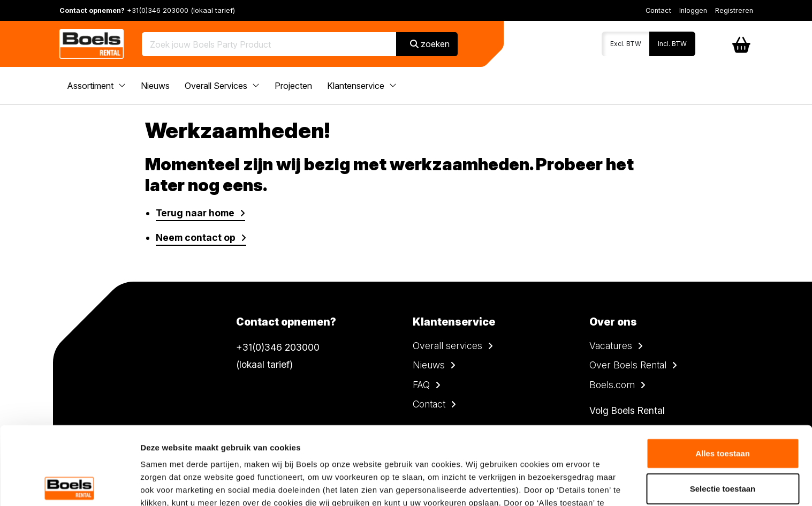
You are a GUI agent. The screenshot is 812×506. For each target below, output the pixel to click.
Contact (658, 10)
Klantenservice (362, 86)
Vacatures (611, 346)
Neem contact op (196, 237)
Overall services (447, 346)
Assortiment (96, 86)
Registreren (734, 10)
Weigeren (722, 445)
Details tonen (578, 485)
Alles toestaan (723, 375)
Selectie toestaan (723, 410)
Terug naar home (195, 213)
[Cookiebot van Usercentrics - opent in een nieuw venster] (69, 485)
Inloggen (693, 10)
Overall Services (222, 86)
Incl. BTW (672, 44)
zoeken (430, 44)
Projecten (293, 86)
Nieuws (155, 86)
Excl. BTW (626, 44)
